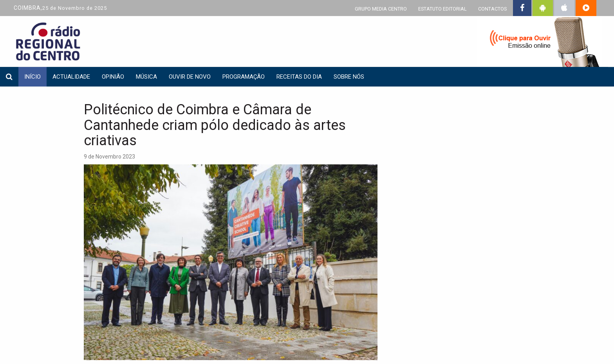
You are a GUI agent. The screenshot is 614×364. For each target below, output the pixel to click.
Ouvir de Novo (190, 77)
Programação (244, 77)
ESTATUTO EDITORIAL (442, 9)
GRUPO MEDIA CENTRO (381, 9)
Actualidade (71, 77)
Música (146, 77)
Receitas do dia (299, 77)
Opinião (113, 77)
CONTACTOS (492, 9)
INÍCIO (33, 77)
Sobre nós (349, 77)
